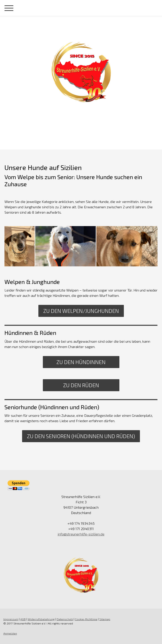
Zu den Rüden (81, 385)
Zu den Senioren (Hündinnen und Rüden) (81, 436)
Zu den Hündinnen (81, 362)
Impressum (11, 619)
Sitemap (105, 619)
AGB (23, 619)
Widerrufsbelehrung (41, 619)
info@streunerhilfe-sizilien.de (81, 534)
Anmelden (10, 633)
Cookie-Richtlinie (86, 619)
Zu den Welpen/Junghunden (81, 311)
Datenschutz (65, 619)
